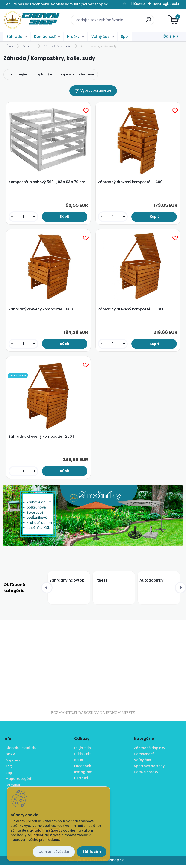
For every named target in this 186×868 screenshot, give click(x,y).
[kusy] (24, 217)
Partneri (81, 781)
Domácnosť (45, 36)
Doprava (12, 764)
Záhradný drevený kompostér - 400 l (132, 183)
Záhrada (14, 36)
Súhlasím (92, 852)
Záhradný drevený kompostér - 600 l (42, 311)
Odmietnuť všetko (54, 852)
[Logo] (32, 20)
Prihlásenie (136, 4)
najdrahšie (43, 74)
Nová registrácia (166, 4)
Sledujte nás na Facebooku (26, 4)
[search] (148, 22)
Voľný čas (100, 36)
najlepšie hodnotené (77, 74)
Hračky (73, 36)
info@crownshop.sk (91, 4)
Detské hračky (146, 775)
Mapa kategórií (19, 782)
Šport (126, 36)
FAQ (9, 770)
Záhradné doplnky (149, 751)
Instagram (83, 775)
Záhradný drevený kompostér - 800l (131, 311)
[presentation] (47, 591)
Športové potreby (149, 769)
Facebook (83, 769)
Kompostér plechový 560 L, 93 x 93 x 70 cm (47, 183)
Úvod (10, 46)
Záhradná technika (58, 46)
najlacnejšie (17, 74)
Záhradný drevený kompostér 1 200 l (42, 439)
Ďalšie (169, 36)
